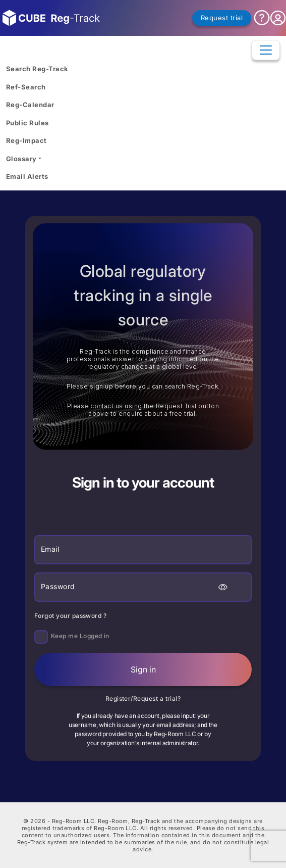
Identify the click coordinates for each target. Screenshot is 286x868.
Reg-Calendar (30, 105)
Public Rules (27, 123)
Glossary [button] (21, 159)
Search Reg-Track (37, 69)
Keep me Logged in (80, 636)
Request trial (222, 18)
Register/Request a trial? (143, 698)
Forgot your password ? (70, 616)
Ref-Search (26, 87)
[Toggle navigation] (266, 50)
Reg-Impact (26, 140)
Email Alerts (27, 176)
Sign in (143, 669)
